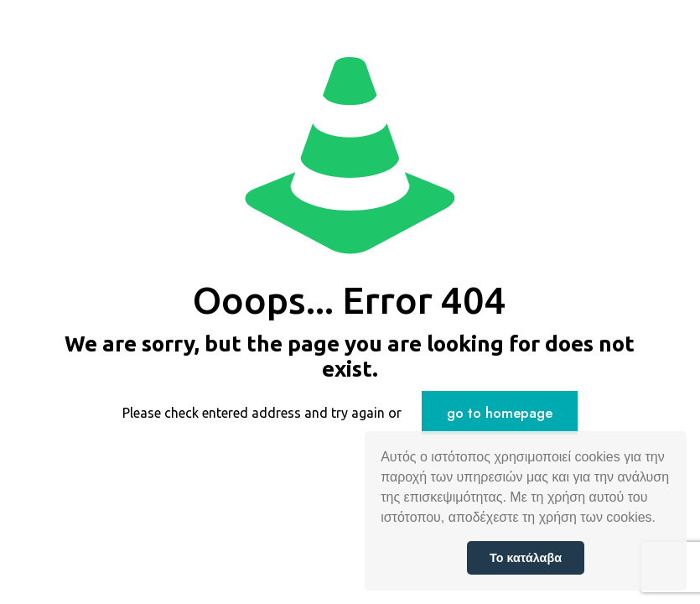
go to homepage (500, 413)
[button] (661, 519)
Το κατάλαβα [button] (526, 558)
